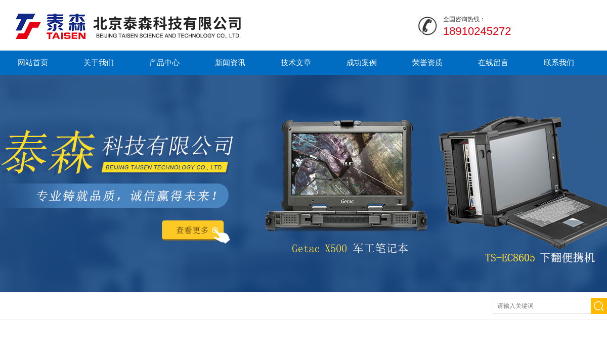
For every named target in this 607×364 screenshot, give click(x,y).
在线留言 (493, 62)
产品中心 (164, 62)
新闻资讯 (230, 62)
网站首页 (33, 62)
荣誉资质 (427, 62)
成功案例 (362, 62)
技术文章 (296, 62)
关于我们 (99, 62)
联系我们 (559, 62)
